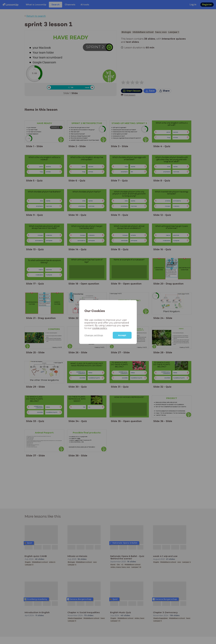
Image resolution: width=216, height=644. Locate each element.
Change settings (94, 335)
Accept (122, 335)
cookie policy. (100, 328)
